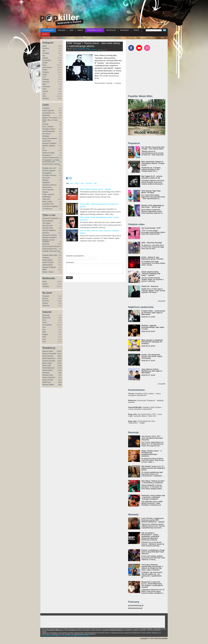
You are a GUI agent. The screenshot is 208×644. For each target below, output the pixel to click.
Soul (44, 339)
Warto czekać (47, 202)
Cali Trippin (46, 223)
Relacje (45, 303)
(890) (60, 373)
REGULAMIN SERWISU (49, 635)
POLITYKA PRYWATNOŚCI (66, 635)
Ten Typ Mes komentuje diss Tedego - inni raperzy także (153, 148)
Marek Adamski (48, 356)
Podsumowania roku (50, 249)
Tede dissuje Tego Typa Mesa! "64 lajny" (151, 192)
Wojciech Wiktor (48, 385)
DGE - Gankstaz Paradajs (152, 243)
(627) (60, 380)
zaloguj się (62, 38)
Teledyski (46, 286)
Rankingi (46, 79)
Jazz (44, 327)
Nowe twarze (47, 67)
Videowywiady (47, 265)
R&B (44, 332)
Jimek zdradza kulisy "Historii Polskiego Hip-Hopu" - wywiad (151, 273)
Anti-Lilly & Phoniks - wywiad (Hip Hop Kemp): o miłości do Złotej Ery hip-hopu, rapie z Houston (152, 567)
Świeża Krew (47, 187)
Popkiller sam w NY (49, 168)
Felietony (46, 48)
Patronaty (133, 38)
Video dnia (46, 199)
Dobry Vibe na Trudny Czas (50, 121)
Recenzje (46, 82)
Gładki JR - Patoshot (150, 286)
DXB (95, 183)
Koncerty (46, 301)
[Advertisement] (104, 7)
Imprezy (45, 298)
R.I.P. (44, 77)
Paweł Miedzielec (49, 368)
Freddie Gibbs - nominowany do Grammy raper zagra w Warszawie (153, 313)
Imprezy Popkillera (49, 230)
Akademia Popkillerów (50, 218)
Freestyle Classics (49, 129)
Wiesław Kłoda (48, 375)
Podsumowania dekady (51, 246)
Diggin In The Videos (50, 118)
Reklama (153, 38)
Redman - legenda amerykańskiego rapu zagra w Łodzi (153, 327)
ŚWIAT (80, 30)
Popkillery (46, 258)
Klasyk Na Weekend (50, 139)
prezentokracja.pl (136, 605)
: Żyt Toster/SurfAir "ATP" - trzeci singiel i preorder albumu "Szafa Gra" (145, 415)
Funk (44, 320)
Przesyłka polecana (49, 175)
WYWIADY (125, 30)
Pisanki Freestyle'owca (51, 158)
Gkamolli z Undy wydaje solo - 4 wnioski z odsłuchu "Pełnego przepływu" (153, 497)
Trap (44, 342)
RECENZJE (111, 30)
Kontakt (143, 38)
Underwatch (47, 197)
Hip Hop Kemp (48, 228)
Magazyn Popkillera (49, 143)
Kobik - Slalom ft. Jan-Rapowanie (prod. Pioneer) (152, 258)
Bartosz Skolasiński (49, 354)
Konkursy (46, 233)
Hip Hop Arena (48, 226)
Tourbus (45, 192)
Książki (45, 63)
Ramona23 (89, 183)
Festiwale (46, 296)
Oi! (43, 148)
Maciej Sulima (47, 370)
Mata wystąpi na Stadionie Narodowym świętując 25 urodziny (152, 342)
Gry (44, 56)
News (44, 65)
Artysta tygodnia (48, 111)
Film (44, 51)
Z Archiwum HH (48, 204)
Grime (45, 322)
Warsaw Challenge (49, 267)
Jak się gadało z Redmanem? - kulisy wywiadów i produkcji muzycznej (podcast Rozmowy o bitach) (150, 536)
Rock (44, 337)
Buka (82, 183)
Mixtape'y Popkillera (49, 238)
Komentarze (47, 60)
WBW (45, 270)
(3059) (59, 356)
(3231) (59, 354)
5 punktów (46, 108)
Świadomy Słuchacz (50, 185)
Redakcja (46, 373)
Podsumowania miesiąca (51, 164)
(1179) (59, 368)
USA (71, 30)
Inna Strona (47, 134)
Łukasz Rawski (48, 380)
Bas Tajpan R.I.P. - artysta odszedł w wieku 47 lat (152, 177)
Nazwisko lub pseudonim (75, 256)
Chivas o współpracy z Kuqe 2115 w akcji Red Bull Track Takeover (153, 552)
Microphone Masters (50, 235)
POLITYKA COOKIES (83, 635)
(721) (60, 377)
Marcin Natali (47, 363)
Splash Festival (48, 262)
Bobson (77, 183)
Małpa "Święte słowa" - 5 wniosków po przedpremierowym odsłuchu (151, 453)
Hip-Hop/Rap (47, 325)
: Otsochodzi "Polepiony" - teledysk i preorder (146, 401)
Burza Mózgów (48, 221)
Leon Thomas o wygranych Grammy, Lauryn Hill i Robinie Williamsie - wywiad (153, 520)
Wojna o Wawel (48, 272)
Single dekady (47, 260)
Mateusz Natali (48, 351)
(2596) (59, 358)
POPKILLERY (48, 30)
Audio (45, 282)
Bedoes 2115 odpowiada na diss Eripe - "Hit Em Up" (153, 206)
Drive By (45, 124)
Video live (46, 306)
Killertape (46, 136)
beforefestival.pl (135, 608)
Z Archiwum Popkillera (50, 206)
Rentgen (45, 180)
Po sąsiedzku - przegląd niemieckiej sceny (51, 161)
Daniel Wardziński (49, 358)
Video (44, 96)
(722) (60, 375)
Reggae (45, 334)
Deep (71, 183)
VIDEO (136, 30)
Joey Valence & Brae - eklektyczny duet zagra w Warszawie (152, 371)
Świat (44, 89)
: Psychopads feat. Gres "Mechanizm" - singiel (142, 422)
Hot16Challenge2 (49, 131)
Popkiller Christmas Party (51, 251)
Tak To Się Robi (48, 190)
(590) (60, 382)
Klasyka (45, 58)
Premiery (46, 72)
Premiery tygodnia (49, 171)
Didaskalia (46, 115)
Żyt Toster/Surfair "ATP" (151, 228)
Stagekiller (46, 183)
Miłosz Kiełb (47, 366)
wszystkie (162, 301)
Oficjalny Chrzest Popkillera (48, 241)
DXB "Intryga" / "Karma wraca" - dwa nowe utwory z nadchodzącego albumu (94, 45)
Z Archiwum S (47, 209)
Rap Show (46, 178)
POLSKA (62, 30)
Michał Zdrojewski (49, 377)
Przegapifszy (47, 173)
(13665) (59, 351)
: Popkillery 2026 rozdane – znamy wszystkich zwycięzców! (144, 394)
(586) (60, 385)
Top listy (45, 91)
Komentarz (70, 262)
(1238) (59, 366)
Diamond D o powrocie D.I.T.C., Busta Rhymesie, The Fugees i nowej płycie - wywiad (153, 584)
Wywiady (46, 98)
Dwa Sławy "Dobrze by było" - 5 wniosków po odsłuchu (153, 482)
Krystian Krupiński (49, 361)
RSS (162, 38)
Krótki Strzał (47, 141)
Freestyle (46, 53)
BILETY (45, 34)
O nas (124, 38)
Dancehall (46, 315)
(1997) (59, 361)
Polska (45, 70)
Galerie (45, 284)
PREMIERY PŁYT (95, 30)
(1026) (59, 370)
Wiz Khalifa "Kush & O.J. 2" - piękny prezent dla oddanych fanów (153, 468)
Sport (44, 84)
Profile (45, 75)
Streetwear (46, 87)
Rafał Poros (47, 382)
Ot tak (45, 150)
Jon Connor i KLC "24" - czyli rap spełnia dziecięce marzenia (152, 438)
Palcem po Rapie (48, 153)
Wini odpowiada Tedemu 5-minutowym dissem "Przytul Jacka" (153, 163)
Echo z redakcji (48, 127)
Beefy (45, 46)
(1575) (59, 363)
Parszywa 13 (47, 155)
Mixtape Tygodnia (49, 146)
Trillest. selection (48, 194)
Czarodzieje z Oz (48, 113)
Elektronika (46, 318)
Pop (44, 330)
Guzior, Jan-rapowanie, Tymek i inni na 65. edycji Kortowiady (152, 356)
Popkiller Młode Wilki (50, 255)
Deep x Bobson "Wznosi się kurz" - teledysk (95, 189)
